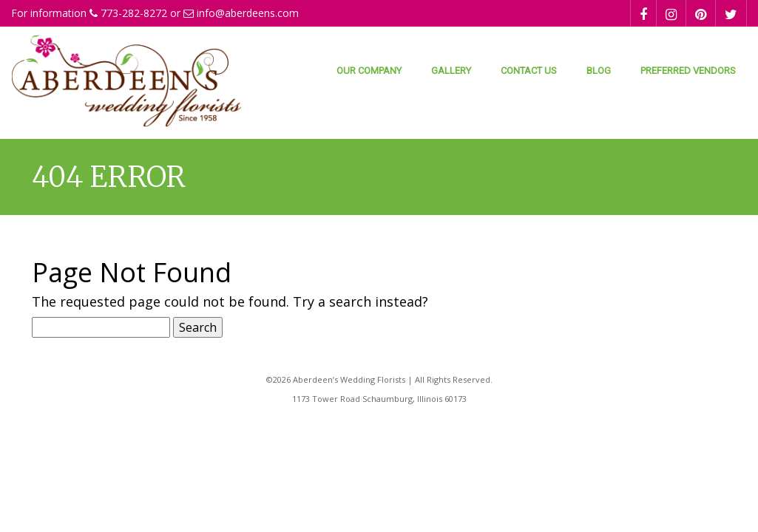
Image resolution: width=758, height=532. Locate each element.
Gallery (451, 71)
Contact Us (529, 71)
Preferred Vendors (688, 71)
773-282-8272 (134, 13)
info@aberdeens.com (248, 13)
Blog (599, 71)
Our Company (369, 71)
